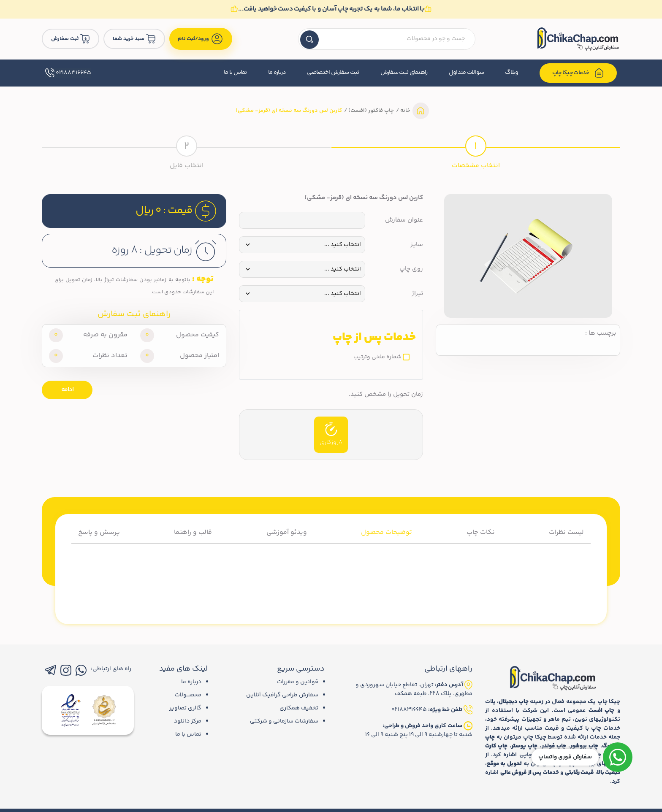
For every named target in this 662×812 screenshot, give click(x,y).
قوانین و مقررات (298, 682)
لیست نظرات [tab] (566, 532)
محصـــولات (188, 695)
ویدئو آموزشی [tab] (287, 532)
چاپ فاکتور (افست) (370, 111)
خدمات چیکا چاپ (578, 73)
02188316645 (68, 73)
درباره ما (277, 73)
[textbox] (387, 39)
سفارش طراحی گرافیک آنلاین (282, 695)
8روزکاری (331, 435)
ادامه (67, 390)
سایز (417, 245)
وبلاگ (511, 73)
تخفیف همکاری (299, 708)
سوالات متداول (467, 73)
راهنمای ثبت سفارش (404, 73)
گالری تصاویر (185, 708)
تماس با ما (235, 73)
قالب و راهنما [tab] (193, 532)
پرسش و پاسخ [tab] (99, 532)
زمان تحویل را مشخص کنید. (386, 395)
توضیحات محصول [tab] (387, 532)
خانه (405, 111)
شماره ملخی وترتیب (377, 357)
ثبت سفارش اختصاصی (333, 73)
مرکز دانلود (188, 721)
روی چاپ (411, 269)
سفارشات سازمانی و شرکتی (284, 721)
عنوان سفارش (404, 220)
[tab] (476, 151)
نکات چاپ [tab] (481, 532)
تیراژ (417, 294)
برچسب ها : (601, 333)
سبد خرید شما (134, 39)
